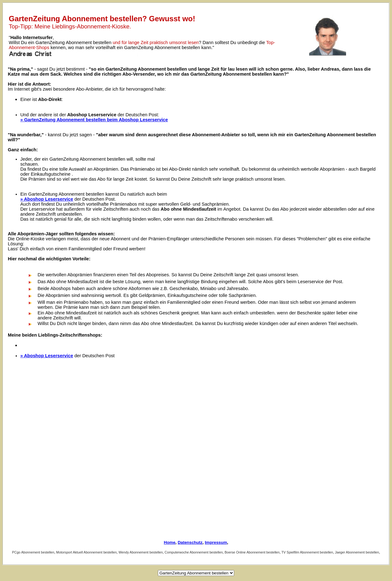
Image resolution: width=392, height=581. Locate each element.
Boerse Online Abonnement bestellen (252, 552)
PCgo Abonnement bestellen (33, 552)
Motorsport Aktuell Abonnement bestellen (87, 552)
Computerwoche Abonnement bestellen (194, 552)
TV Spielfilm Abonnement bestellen (307, 552)
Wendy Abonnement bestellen (141, 552)
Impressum (216, 542)
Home (170, 542)
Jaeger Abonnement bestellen (357, 552)
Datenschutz (190, 542)
